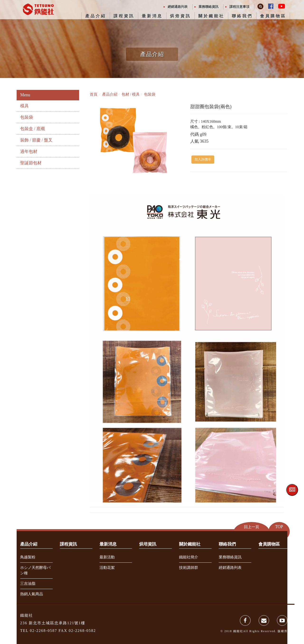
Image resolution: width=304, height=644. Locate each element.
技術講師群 (189, 568)
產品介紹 (96, 16)
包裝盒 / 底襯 (33, 129)
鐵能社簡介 (189, 557)
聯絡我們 (242, 16)
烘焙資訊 (180, 16)
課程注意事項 (239, 7)
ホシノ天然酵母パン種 (35, 570)
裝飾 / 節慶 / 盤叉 (36, 140)
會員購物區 (273, 16)
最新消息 (152, 16)
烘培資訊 (148, 544)
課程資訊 (124, 16)
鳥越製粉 (28, 557)
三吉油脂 (28, 583)
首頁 (94, 94)
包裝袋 (27, 117)
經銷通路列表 (178, 7)
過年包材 (29, 151)
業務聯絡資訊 (209, 7)
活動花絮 (107, 568)
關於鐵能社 (211, 16)
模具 (24, 106)
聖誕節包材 (31, 163)
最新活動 (107, 557)
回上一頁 (252, 527)
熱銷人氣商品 (32, 594)
